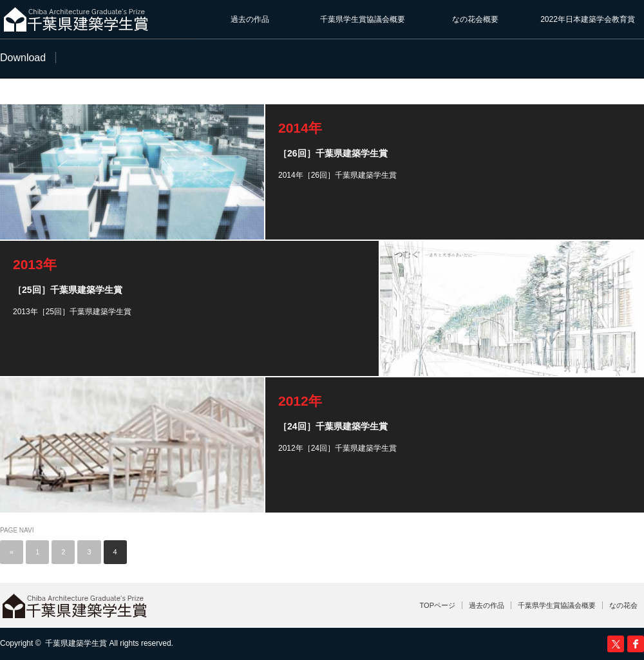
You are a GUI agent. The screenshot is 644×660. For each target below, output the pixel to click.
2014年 (300, 128)
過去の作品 (250, 19)
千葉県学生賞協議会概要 (363, 19)
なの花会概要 (475, 19)
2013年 (35, 264)
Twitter (616, 644)
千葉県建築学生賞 (76, 643)
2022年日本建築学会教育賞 (588, 19)
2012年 (300, 401)
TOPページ (438, 605)
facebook (636, 644)
